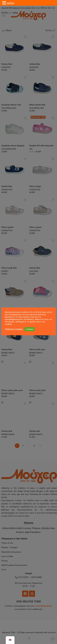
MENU (11, 3)
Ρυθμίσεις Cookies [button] (14, 329)
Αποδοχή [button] (30, 329)
